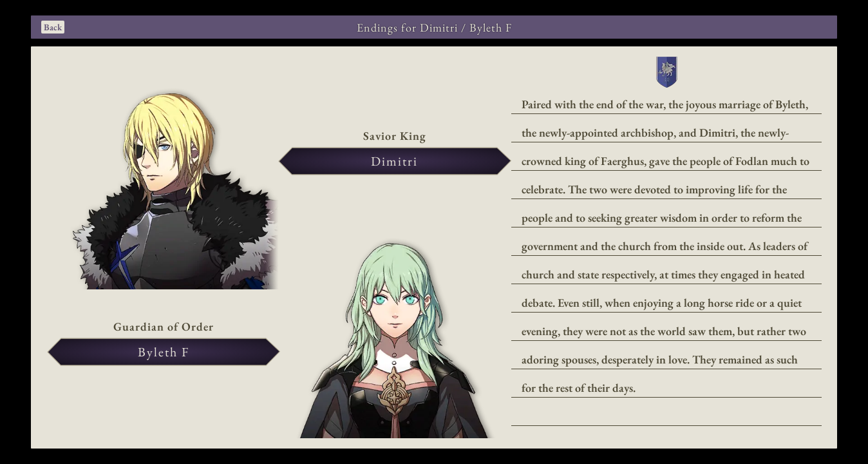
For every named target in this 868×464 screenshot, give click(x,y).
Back (53, 27)
